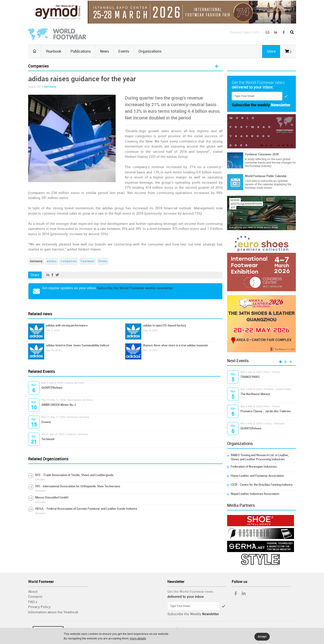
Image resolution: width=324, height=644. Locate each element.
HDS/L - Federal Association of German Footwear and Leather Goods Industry (86, 509)
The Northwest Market (255, 394)
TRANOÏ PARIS (250, 377)
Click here (251, 181)
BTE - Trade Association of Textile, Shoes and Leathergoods (74, 475)
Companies (69, 261)
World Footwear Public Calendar (266, 176)
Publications (81, 51)
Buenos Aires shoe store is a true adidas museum (176, 345)
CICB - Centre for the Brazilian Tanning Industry (262, 485)
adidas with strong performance (67, 325)
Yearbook (53, 51)
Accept (262, 637)
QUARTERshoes (52, 388)
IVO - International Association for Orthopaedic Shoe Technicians (78, 486)
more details (138, 638)
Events (124, 51)
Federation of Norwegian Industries (254, 467)
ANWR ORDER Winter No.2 (59, 405)
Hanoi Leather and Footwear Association (257, 476)
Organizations (150, 51)
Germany (50, 87)
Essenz (46, 422)
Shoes (103, 261)
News (105, 51)
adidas (52, 261)
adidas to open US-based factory (165, 325)
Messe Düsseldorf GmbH (52, 497)
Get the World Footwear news (190, 592)
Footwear (88, 261)
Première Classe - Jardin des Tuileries (266, 411)
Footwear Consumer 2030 (262, 154)
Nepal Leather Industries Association (255, 494)
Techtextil (48, 439)
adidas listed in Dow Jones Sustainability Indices (78, 345)
